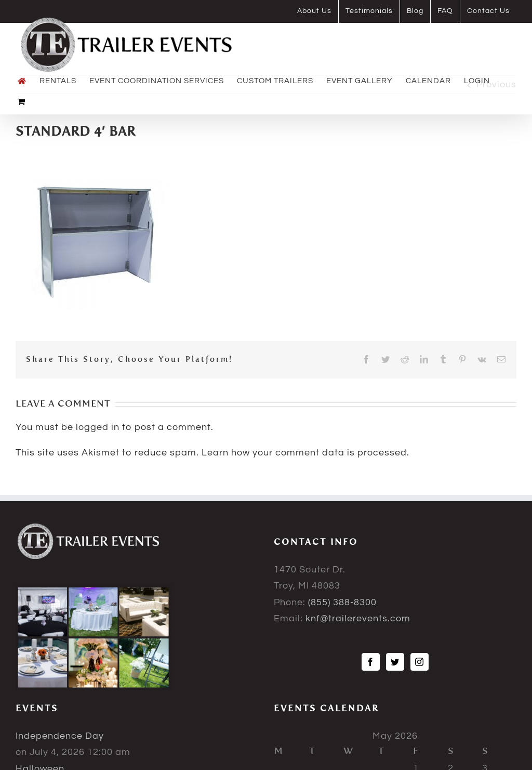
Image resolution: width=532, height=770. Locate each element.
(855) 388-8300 (342, 602)
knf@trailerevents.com (358, 618)
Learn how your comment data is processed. (305, 453)
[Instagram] (420, 662)
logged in (98, 427)
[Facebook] (371, 662)
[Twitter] (395, 662)
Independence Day (60, 736)
